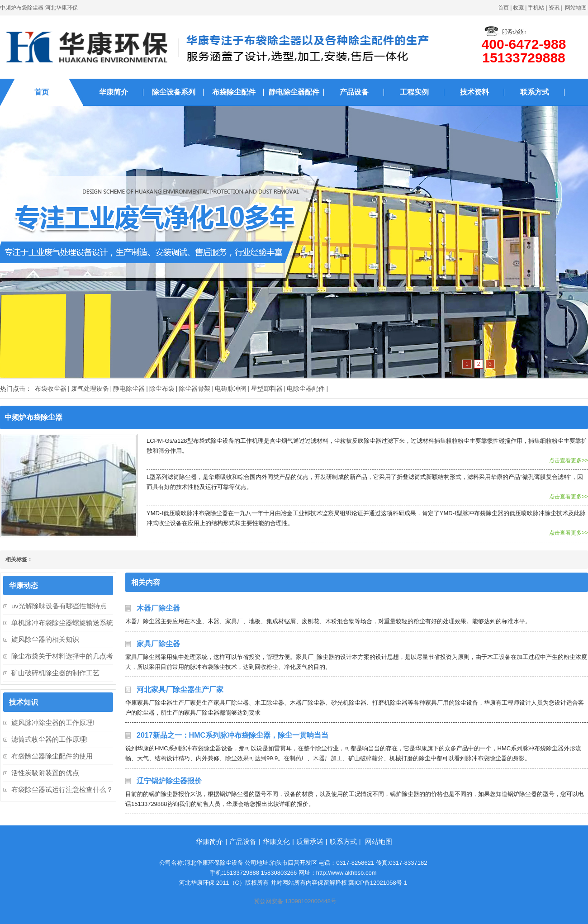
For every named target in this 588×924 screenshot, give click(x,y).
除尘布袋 (162, 389)
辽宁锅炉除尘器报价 (169, 781)
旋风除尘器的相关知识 (45, 639)
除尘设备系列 (174, 92)
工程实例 (414, 92)
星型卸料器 (267, 389)
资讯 (554, 8)
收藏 (518, 8)
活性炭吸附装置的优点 (45, 773)
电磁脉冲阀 (231, 389)
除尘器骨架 (194, 389)
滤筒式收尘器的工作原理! (50, 739)
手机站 (536, 8)
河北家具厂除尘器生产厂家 (180, 689)
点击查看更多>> (569, 460)
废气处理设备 (90, 389)
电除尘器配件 (306, 389)
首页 (503, 8)
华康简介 (114, 92)
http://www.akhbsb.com (346, 873)
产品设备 (354, 92)
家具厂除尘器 (158, 644)
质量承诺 (310, 841)
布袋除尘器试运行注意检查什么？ (62, 789)
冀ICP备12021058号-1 (378, 883)
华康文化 (276, 841)
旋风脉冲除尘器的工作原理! (53, 723)
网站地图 (576, 8)
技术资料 (474, 92)
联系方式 (535, 92)
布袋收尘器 (51, 389)
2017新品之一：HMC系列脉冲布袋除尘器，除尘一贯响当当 (232, 735)
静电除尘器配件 (294, 92)
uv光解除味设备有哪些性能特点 (59, 606)
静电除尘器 (129, 389)
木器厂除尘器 (158, 608)
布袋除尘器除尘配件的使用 (52, 756)
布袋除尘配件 (234, 92)
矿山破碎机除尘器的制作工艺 (55, 673)
